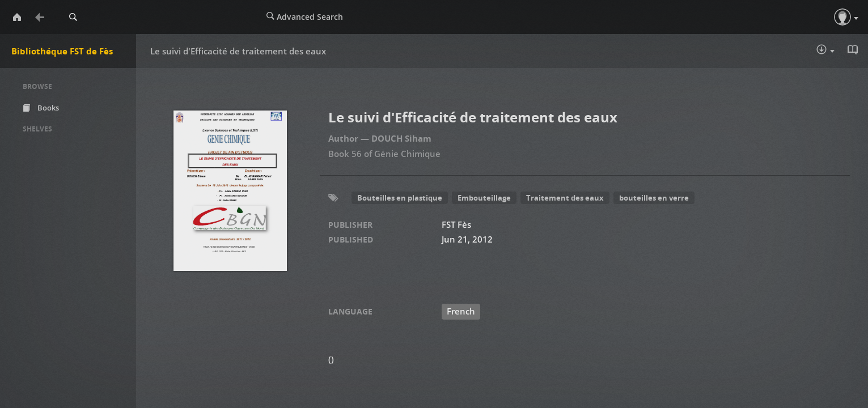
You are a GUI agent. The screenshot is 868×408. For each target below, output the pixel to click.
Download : (825, 50)
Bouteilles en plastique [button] (400, 198)
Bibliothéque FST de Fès (62, 51)
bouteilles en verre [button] (654, 198)
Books (41, 108)
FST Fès (456, 224)
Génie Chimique (407, 154)
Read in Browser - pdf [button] (854, 50)
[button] (842, 17)
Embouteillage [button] (484, 198)
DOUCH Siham (401, 138)
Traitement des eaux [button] (565, 198)
